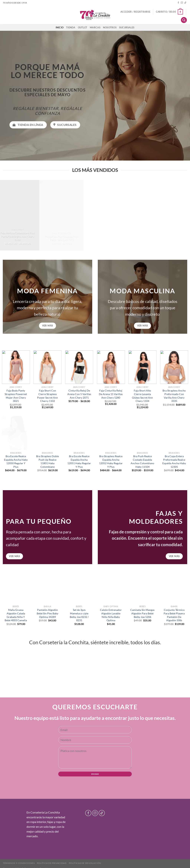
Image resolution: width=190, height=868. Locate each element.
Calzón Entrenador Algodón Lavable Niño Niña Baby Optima (111, 615)
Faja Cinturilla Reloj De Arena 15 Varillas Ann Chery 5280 (111, 394)
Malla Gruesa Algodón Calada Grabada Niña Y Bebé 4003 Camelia (16, 615)
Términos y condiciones (19, 863)
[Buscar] (184, 20)
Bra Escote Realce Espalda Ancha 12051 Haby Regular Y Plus (79, 461)
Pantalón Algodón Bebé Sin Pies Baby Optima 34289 (47, 613)
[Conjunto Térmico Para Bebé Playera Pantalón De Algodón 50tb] (174, 586)
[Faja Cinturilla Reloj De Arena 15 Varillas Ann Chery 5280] (111, 367)
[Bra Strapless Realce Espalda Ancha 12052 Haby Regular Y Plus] (111, 433)
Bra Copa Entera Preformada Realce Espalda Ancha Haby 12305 (174, 461)
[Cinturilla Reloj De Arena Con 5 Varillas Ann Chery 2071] (79, 367)
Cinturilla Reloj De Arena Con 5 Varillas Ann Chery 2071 (79, 394)
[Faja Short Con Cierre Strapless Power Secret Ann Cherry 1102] (47, 367)
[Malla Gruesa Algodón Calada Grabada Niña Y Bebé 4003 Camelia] (16, 586)
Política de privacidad (52, 863)
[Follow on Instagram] (182, 3)
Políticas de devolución (85, 863)
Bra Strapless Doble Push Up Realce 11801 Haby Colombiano (47, 461)
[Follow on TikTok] (185, 3)
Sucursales (127, 27)
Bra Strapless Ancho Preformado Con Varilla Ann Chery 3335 (174, 396)
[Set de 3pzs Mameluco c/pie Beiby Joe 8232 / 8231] (79, 586)
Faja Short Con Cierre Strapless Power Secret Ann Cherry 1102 (47, 396)
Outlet (83, 27)
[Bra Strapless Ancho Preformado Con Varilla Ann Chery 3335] (174, 367)
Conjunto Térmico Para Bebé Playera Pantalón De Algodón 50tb (174, 615)
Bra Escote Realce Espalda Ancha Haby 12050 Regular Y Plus (16, 461)
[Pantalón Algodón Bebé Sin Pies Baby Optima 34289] (47, 586)
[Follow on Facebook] (178, 3)
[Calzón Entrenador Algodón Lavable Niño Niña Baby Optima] (111, 586)
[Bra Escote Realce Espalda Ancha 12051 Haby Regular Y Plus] (79, 433)
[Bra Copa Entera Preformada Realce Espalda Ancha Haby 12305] (174, 433)
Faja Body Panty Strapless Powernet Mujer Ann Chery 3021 (16, 396)
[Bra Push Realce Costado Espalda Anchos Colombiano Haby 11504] (142, 433)
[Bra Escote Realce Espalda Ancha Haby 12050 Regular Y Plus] (16, 433)
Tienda (71, 27)
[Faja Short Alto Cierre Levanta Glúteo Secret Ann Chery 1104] (142, 367)
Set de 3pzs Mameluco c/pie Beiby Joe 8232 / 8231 (79, 615)
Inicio (60, 27)
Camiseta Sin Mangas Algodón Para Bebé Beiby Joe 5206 (142, 613)
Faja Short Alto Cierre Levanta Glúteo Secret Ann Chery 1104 (142, 396)
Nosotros (110, 27)
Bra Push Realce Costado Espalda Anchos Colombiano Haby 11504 (142, 461)
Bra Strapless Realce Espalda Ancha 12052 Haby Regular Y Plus (111, 461)
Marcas (95, 27)
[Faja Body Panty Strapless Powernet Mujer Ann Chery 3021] (16, 367)
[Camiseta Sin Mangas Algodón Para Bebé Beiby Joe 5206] (142, 586)
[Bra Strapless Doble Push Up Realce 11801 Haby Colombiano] (47, 433)
